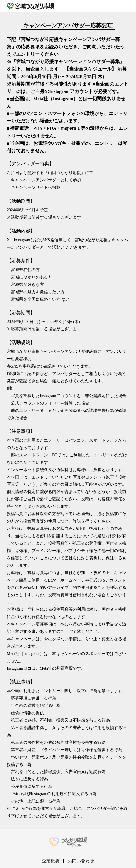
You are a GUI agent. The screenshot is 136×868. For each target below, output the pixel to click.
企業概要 (51, 861)
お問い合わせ (81, 861)
